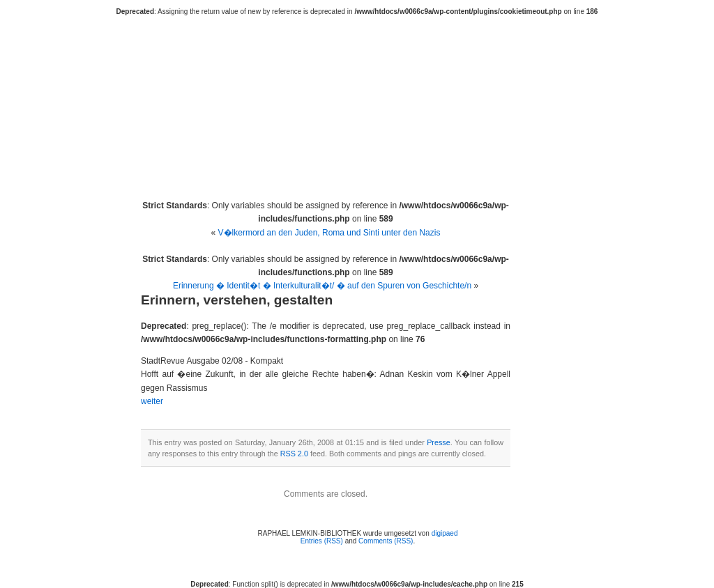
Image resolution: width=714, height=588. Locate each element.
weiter (152, 401)
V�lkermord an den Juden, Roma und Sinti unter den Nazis (329, 233)
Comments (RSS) (386, 541)
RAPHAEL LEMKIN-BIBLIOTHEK (364, 99)
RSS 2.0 (294, 454)
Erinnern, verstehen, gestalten (237, 300)
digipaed (445, 533)
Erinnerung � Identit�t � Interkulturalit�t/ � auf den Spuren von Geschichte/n (322, 286)
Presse (439, 442)
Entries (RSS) (322, 541)
